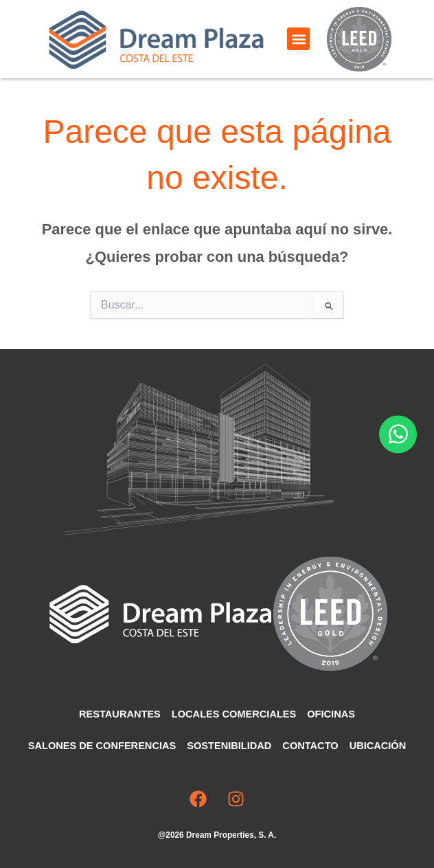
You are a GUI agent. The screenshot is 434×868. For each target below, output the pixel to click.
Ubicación (378, 746)
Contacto (310, 746)
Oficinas (331, 714)
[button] (298, 39)
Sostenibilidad (229, 746)
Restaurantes (120, 714)
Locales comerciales (234, 714)
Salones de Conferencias (102, 746)
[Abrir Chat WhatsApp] (398, 434)
